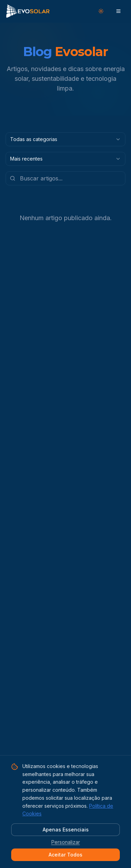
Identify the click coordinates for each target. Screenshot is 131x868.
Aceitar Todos (65, 855)
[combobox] (65, 139)
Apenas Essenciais (66, 830)
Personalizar (66, 842)
